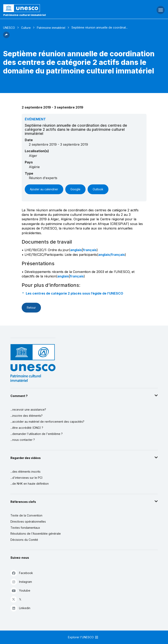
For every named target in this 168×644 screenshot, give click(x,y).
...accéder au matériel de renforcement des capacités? (47, 422)
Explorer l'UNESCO (83, 637)
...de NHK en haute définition (30, 484)
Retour (31, 308)
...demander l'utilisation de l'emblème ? (37, 434)
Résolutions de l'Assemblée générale (36, 534)
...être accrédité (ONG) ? (27, 428)
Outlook (98, 189)
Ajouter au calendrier (44, 189)
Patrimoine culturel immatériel (25, 15)
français (90, 250)
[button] (6, 37)
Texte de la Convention (26, 515)
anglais (76, 250)
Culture (26, 28)
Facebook (22, 573)
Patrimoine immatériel (51, 28)
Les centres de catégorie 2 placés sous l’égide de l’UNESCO (74, 293)
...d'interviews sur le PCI (26, 478)
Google (75, 189)
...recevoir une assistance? (28, 410)
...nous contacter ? (23, 440)
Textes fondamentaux (25, 528)
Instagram (21, 582)
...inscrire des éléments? (26, 416)
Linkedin (20, 608)
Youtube (20, 590)
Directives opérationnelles (28, 522)
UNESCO (9, 28)
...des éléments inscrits (25, 472)
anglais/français (112, 255)
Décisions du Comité (24, 540)
